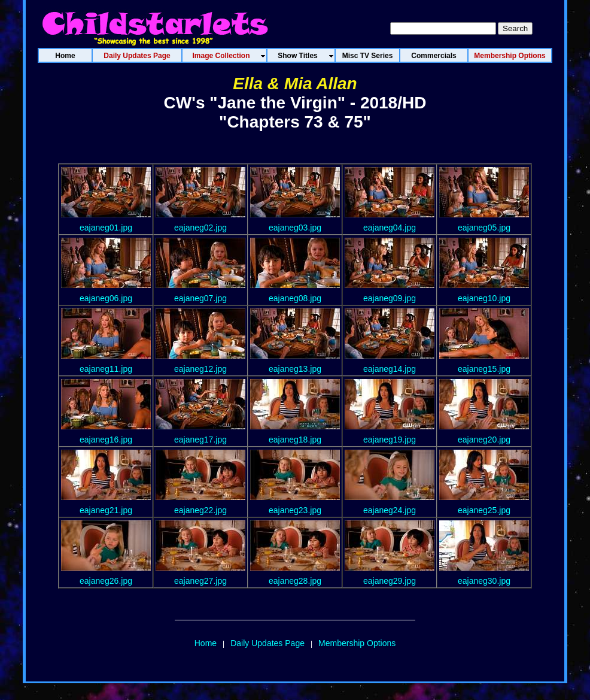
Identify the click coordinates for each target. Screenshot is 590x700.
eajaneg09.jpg (390, 298)
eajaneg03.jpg (295, 228)
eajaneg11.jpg (106, 369)
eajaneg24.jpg (390, 510)
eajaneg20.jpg (484, 440)
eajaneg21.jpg (106, 510)
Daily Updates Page (267, 643)
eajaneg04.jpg (390, 228)
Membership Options (357, 643)
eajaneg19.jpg (390, 440)
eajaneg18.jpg (295, 440)
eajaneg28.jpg (295, 581)
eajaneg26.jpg (106, 581)
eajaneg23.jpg (295, 510)
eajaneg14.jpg (390, 369)
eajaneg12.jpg (200, 369)
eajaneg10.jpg (484, 298)
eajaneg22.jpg (200, 510)
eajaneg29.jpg (390, 581)
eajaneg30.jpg (484, 581)
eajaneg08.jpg (295, 298)
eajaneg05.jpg (484, 228)
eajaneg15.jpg (484, 369)
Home (206, 643)
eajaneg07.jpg (200, 298)
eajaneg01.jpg (106, 228)
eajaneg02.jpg (200, 228)
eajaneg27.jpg (200, 581)
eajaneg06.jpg (106, 298)
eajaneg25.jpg (484, 510)
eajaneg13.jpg (295, 369)
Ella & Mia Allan (295, 84)
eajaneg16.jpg (106, 440)
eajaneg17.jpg (200, 440)
